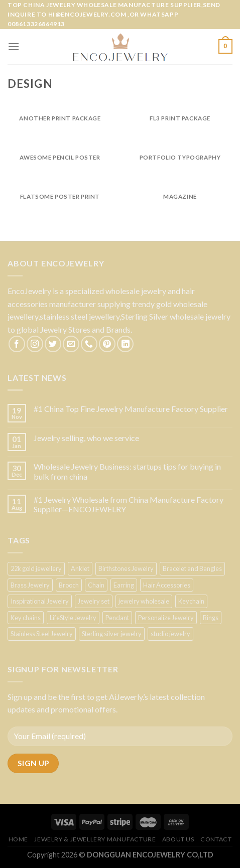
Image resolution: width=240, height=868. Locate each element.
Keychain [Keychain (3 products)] (191, 601)
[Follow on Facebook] (17, 344)
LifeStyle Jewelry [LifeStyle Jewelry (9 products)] (73, 618)
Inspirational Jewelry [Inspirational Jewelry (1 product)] (40, 601)
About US (178, 839)
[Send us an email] (71, 344)
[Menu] (14, 46)
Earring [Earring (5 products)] (124, 585)
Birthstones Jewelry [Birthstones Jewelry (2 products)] (126, 568)
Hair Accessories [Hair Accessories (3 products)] (167, 585)
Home (18, 839)
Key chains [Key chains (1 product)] (26, 618)
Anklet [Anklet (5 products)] (80, 568)
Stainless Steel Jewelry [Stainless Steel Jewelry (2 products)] (42, 634)
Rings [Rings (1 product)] (211, 618)
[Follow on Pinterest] (107, 344)
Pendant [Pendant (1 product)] (117, 618)
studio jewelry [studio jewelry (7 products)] (170, 634)
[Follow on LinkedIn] (125, 344)
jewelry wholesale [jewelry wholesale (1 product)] (144, 601)
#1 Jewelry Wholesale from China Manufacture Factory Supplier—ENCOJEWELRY (129, 504)
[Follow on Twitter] (53, 344)
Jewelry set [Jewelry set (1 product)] (94, 601)
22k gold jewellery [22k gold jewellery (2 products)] (36, 568)
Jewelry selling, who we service (86, 438)
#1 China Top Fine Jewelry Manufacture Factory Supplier (131, 409)
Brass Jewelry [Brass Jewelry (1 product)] (30, 585)
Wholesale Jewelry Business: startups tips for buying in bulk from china (127, 471)
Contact (216, 839)
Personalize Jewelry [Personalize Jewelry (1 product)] (166, 618)
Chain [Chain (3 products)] (96, 585)
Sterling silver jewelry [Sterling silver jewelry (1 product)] (112, 634)
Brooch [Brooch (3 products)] (69, 585)
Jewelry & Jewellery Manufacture (95, 839)
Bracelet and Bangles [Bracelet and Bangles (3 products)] (192, 568)
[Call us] (89, 344)
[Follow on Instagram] (35, 344)
